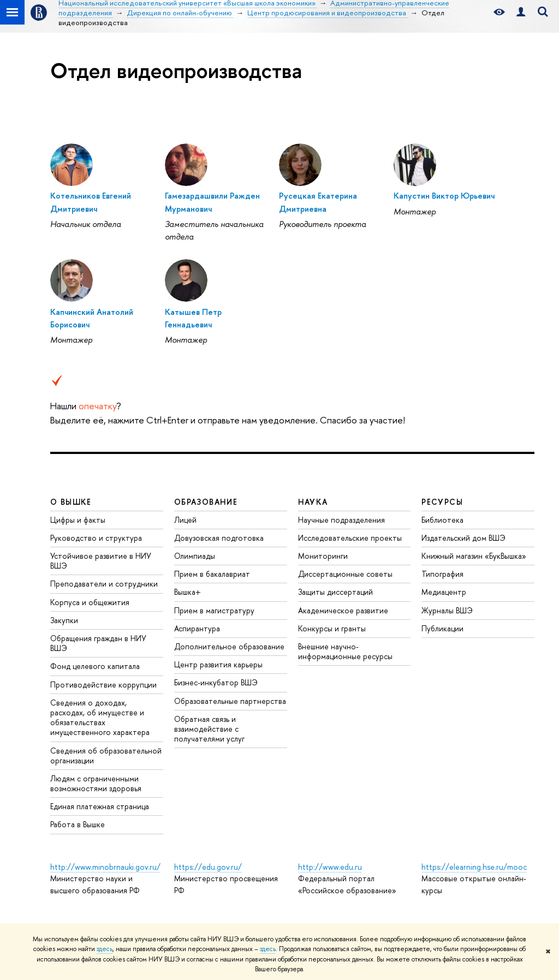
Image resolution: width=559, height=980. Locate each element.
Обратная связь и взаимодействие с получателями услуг (209, 729)
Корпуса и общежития (90, 602)
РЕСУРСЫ (442, 502)
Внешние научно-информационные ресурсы (345, 651)
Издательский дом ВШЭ (463, 538)
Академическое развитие (343, 610)
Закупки (64, 620)
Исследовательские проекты (350, 538)
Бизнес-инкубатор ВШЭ (216, 682)
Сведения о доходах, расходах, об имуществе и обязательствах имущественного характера (100, 718)
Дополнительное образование (229, 646)
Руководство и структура (96, 538)
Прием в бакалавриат (212, 574)
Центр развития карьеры (218, 664)
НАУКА (313, 502)
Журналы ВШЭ (447, 610)
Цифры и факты (78, 520)
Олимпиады (195, 556)
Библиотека (442, 520)
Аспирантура (197, 628)
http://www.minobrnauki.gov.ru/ (105, 867)
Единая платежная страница (100, 806)
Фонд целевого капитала (95, 666)
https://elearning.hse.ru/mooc (474, 867)
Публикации (442, 628)
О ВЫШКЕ (71, 502)
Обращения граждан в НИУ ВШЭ (98, 643)
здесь (105, 949)
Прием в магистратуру (214, 610)
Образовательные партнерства (230, 701)
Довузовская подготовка (219, 538)
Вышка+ (188, 592)
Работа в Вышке (78, 824)
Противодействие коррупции (103, 685)
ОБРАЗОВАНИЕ (206, 502)
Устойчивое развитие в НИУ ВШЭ (101, 561)
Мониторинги (323, 556)
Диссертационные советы (345, 574)
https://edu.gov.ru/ (208, 867)
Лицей (185, 520)
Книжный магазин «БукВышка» (474, 556)
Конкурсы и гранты (332, 628)
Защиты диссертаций (335, 592)
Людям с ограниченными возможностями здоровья (96, 783)
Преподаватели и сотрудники (104, 584)
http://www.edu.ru (330, 867)
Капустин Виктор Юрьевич (444, 196)
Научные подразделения (341, 520)
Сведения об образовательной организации (106, 755)
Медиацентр (444, 592)
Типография (442, 574)
